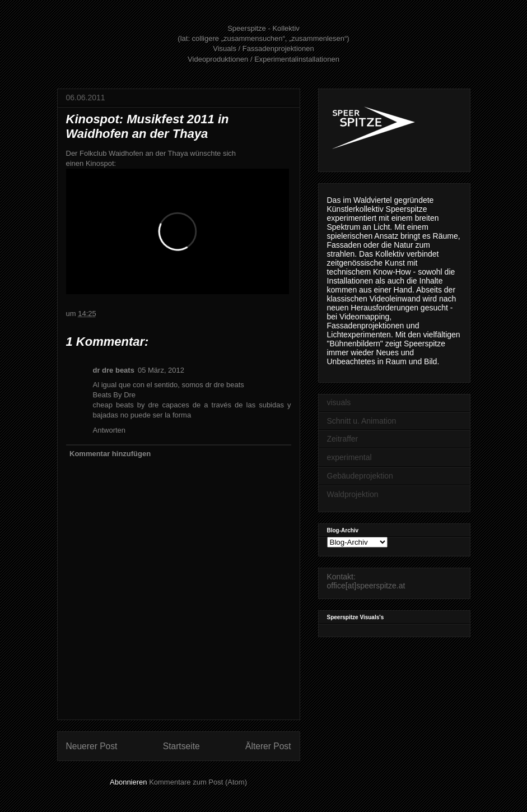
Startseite (181, 746)
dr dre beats (114, 370)
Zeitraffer (343, 439)
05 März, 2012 (161, 370)
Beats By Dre (115, 395)
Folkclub (93, 153)
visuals (339, 402)
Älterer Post (268, 746)
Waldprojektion (353, 494)
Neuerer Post (92, 746)
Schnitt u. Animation (362, 421)
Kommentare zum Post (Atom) (198, 782)
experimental (349, 457)
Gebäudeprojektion (360, 476)
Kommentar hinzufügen (110, 454)
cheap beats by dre (126, 405)
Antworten (109, 430)
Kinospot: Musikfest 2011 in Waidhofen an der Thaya (148, 126)
